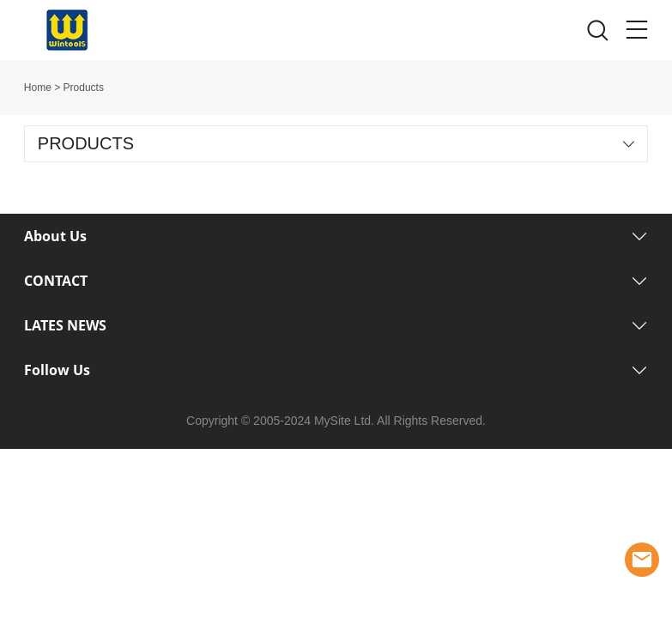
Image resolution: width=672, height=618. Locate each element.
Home (38, 88)
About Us (55, 236)
